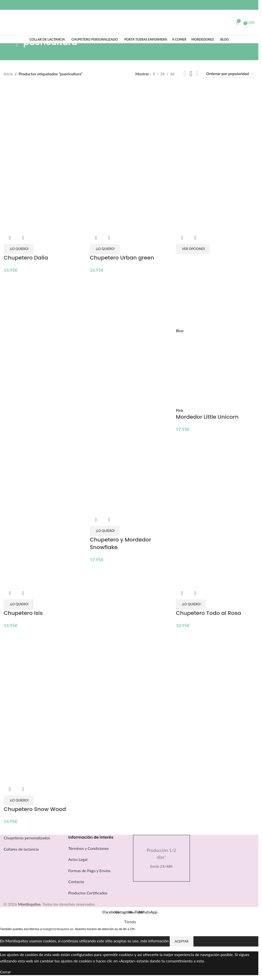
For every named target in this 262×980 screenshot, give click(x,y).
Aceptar (182, 941)
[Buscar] (4, 23)
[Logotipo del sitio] (129, 19)
